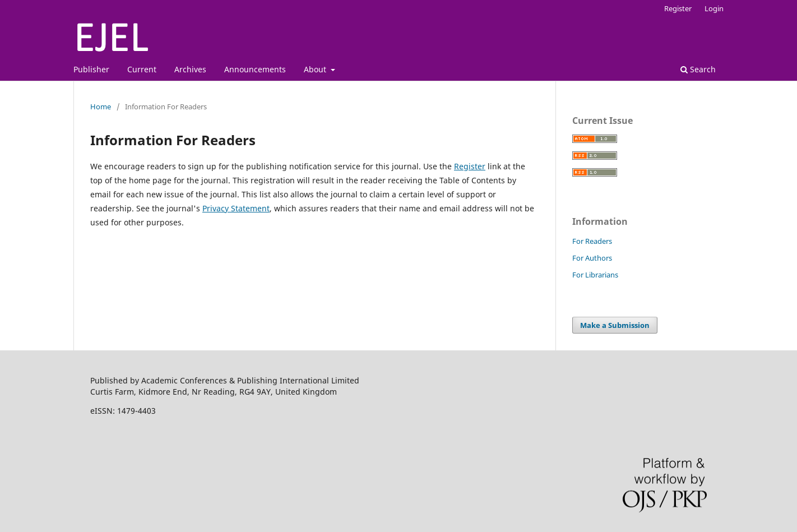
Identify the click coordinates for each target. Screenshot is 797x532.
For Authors (592, 258)
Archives (190, 69)
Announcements (255, 69)
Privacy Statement (236, 208)
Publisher (91, 69)
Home (101, 107)
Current (142, 69)
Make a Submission (615, 325)
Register (678, 8)
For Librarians (595, 275)
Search (698, 69)
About (316, 69)
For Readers (592, 241)
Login (714, 8)
